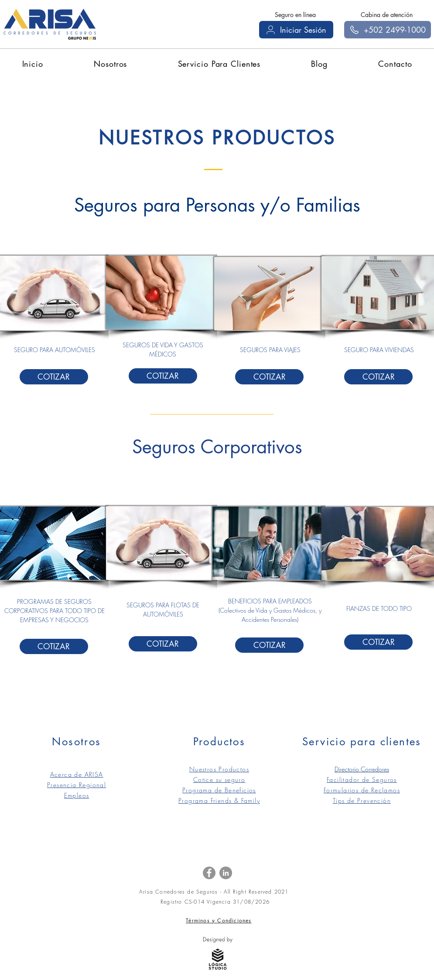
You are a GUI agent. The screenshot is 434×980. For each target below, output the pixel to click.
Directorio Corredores (362, 769)
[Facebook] (209, 873)
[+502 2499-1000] (388, 30)
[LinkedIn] (226, 873)
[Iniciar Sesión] (296, 30)
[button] (110, 64)
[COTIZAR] (54, 377)
